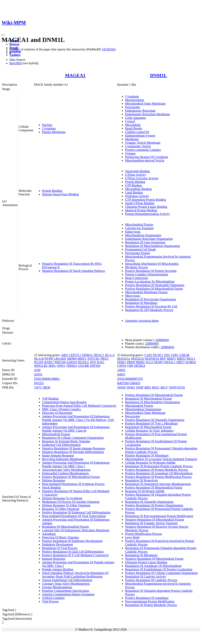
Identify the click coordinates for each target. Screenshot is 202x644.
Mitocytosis (133, 296)
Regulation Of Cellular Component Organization (73, 438)
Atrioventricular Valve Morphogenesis (66, 470)
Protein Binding (52, 191)
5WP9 (173, 387)
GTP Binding (133, 185)
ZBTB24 (139, 366)
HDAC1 (99, 355)
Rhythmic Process (137, 267)
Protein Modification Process (144, 534)
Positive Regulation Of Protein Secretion (151, 271)
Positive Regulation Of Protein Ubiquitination (154, 505)
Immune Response (54, 559)
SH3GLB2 (41, 366)
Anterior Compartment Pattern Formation (68, 594)
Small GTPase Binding (140, 203)
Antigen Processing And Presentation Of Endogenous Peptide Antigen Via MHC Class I (76, 464)
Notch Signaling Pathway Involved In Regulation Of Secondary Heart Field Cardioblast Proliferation (75, 575)
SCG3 (149, 362)
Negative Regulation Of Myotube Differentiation (73, 452)
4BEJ (148, 387)
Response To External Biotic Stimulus (66, 441)
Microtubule (133, 125)
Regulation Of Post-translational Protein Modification (159, 516)
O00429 (135, 383)
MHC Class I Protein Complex (61, 409)
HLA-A (110, 355)
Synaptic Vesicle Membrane (143, 143)
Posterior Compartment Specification (65, 591)
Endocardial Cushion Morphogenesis (65, 473)
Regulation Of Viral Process (60, 548)
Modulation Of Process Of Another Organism (71, 502)
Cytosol (130, 121)
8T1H (181, 387)
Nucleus (47, 125)
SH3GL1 (170, 362)
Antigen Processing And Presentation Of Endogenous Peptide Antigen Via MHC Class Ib (76, 429)
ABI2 (65, 355)
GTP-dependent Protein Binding (145, 200)
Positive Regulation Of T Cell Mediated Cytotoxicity (75, 555)
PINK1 (122, 362)
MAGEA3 (138, 359)
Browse (14, 44)
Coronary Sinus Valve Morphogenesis (66, 584)
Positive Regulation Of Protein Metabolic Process (157, 470)
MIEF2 (181, 359)
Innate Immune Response (58, 455)
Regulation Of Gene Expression (145, 242)
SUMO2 (191, 362)
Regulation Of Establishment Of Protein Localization (159, 569)
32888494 (162, 340)
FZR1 (175, 355)
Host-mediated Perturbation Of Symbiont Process (73, 484)
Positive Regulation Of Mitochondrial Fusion (154, 487)
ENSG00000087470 (130, 379)
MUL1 (191, 359)
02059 (38, 374)
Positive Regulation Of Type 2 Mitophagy (151, 423)
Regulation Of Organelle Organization (149, 502)
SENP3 (159, 362)
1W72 (38, 387)
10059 (121, 370)
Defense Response (54, 480)
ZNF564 (95, 366)
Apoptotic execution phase (142, 321)
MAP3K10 (152, 359)
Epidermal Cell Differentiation (61, 445)
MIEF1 (82, 359)
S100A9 (72, 362)
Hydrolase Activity (137, 196)
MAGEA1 (75, 75)
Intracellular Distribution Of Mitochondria (152, 264)
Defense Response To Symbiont (62, 498)
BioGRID (16, 63)
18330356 (108, 49)
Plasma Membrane (54, 132)
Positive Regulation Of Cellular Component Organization (161, 573)
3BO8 (46, 387)
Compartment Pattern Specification (64, 402)
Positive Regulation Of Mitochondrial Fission (154, 289)
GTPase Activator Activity (142, 178)
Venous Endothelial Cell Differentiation (67, 580)
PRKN (131, 362)
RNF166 (60, 362)
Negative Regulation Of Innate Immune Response (73, 448)
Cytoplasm (49, 128)
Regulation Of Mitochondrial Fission (65, 527)
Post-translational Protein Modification (150, 601)
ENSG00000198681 (47, 379)
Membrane (132, 139)
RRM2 (140, 362)
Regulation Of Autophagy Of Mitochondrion (153, 566)
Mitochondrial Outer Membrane (145, 104)
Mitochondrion (135, 100)
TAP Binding (50, 399)
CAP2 (148, 355)
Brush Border (134, 128)
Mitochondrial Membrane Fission (146, 292)
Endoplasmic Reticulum (140, 111)
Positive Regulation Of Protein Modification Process (158, 477)
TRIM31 (72, 366)
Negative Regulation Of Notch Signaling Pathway (74, 271)
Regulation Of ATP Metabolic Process (149, 310)
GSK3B (184, 355)
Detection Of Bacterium (57, 413)
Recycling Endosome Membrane (63, 459)
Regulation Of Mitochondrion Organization (152, 246)
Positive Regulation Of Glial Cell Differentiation (73, 552)
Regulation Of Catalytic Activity (146, 576)
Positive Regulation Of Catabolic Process (151, 580)
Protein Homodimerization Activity (147, 214)
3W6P (139, 387)
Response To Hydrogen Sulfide (145, 491)
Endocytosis (133, 232)
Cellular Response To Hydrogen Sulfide (150, 463)
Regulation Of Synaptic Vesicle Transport (151, 523)
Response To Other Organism (61, 509)
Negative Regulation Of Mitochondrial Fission (155, 520)
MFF (163, 359)
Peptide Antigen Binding (58, 569)
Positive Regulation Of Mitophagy (147, 455)
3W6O (131, 387)
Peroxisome (133, 107)
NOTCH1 (94, 359)
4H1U (156, 387)
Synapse (130, 153)
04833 (121, 374)
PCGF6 (39, 362)
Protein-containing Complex (143, 150)
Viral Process (50, 601)
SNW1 (61, 366)
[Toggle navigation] (3, 35)
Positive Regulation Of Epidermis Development (72, 541)
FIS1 (167, 355)
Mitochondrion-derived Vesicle (145, 160)
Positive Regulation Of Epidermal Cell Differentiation (76, 512)
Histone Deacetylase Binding (60, 194)
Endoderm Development (58, 544)
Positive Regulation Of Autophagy (147, 598)
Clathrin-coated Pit (137, 132)
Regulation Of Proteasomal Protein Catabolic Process (159, 466)
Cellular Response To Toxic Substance (149, 431)
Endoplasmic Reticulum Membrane (148, 114)
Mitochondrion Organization (143, 235)
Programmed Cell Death (140, 249)
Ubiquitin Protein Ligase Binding (146, 207)
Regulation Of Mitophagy (141, 303)
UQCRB (83, 366)
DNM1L (159, 75)
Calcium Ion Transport (139, 228)
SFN (93, 362)
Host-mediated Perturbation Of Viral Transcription (74, 516)
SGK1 (100, 362)
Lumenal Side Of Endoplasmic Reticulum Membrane (76, 530)
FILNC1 (158, 355)
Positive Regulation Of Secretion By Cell (151, 306)
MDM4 (72, 359)
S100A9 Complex (53, 598)
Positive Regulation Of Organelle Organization (155, 420)
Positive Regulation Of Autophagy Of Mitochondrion (159, 473)
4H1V (164, 387)
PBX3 (104, 359)
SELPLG (83, 362)
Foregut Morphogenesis (57, 587)
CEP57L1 (75, 355)
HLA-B (39, 359)
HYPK (49, 359)
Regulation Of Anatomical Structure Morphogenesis (158, 484)
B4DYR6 (123, 383)
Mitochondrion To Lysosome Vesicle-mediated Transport (161, 459)
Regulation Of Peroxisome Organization (151, 299)
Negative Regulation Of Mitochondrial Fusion (154, 559)
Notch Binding (51, 487)
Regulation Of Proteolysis (141, 480)
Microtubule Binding (138, 189)
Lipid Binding (134, 192)
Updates (15, 55)
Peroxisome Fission (137, 253)
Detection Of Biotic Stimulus (60, 537)
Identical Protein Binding (141, 210)
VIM (130, 366)
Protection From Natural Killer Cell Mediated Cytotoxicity (79, 406)
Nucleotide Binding (137, 171)
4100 (37, 370)
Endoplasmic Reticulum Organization (149, 239)
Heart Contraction (136, 278)
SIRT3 (180, 362)
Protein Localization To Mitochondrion (150, 281)
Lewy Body (132, 537)
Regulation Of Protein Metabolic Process (151, 605)
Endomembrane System (140, 136)
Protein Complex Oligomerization (147, 274)
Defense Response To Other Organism (66, 505)
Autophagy (49, 534)
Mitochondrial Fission (139, 225)
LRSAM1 (60, 359)
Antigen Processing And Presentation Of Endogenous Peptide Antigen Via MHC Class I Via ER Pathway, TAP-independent (78, 420)
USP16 (122, 366)
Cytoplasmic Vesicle (138, 146)
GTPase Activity (136, 175)
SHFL (52, 366)
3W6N (121, 387)
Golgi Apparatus (135, 118)
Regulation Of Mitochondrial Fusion (148, 427)
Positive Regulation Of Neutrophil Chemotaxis (155, 285)
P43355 (39, 383)
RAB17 (49, 362)
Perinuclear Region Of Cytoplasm (146, 157)
